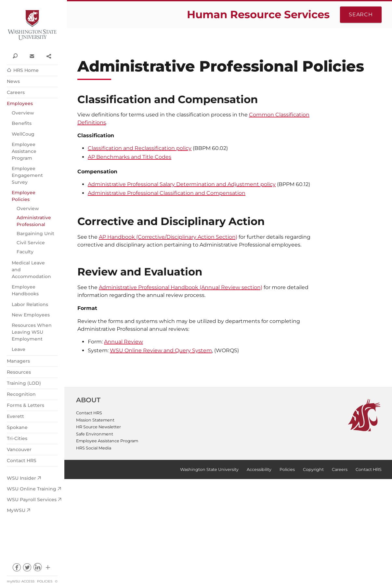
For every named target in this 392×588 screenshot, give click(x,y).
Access (28, 581)
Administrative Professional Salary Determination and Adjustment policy (182, 184)
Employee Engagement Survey (27, 175)
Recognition (21, 394)
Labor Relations (30, 304)
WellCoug (23, 134)
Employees (20, 103)
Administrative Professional (34, 221)
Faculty (25, 252)
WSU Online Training (32, 489)
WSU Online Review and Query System (161, 350)
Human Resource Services (258, 14)
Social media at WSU (48, 569)
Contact (32, 56)
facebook (16, 569)
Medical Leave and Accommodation (31, 270)
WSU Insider (21, 478)
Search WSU (15, 56)
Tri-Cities (17, 438)
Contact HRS (22, 461)
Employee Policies (24, 196)
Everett (15, 416)
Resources (19, 372)
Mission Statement (95, 420)
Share (49, 56)
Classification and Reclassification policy (140, 148)
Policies (45, 581)
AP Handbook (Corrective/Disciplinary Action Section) (168, 237)
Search (361, 14)
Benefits (22, 123)
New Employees (31, 315)
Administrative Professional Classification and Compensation (167, 193)
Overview (23, 113)
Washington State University (32, 25)
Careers (16, 92)
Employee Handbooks (25, 290)
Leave (19, 349)
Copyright (313, 469)
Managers (18, 361)
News (13, 81)
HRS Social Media (94, 448)
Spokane (17, 427)
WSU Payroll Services (32, 500)
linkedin (38, 569)
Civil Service (31, 243)
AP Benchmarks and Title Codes (130, 157)
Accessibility (259, 469)
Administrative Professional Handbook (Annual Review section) (181, 287)
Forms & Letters (26, 405)
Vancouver (19, 449)
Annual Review (124, 342)
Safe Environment (95, 434)
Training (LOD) (24, 383)
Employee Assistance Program (24, 151)
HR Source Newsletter (98, 427)
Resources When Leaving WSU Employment (32, 332)
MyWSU (16, 510)
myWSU (13, 581)
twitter (27, 569)
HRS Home (26, 70)
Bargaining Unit (35, 234)
